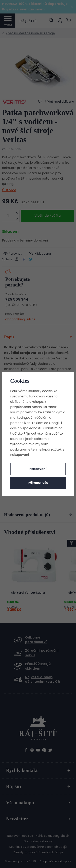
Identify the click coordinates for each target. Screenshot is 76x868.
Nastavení (38, 469)
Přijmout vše (38, 483)
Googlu (55, 423)
